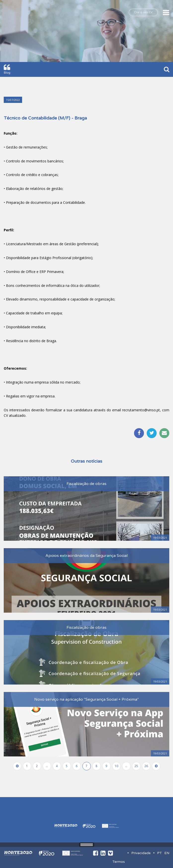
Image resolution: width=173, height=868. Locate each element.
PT (159, 853)
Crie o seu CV (143, 12)
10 (116, 766)
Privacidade (141, 853)
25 (136, 766)
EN (167, 853)
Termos (119, 862)
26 (146, 766)
